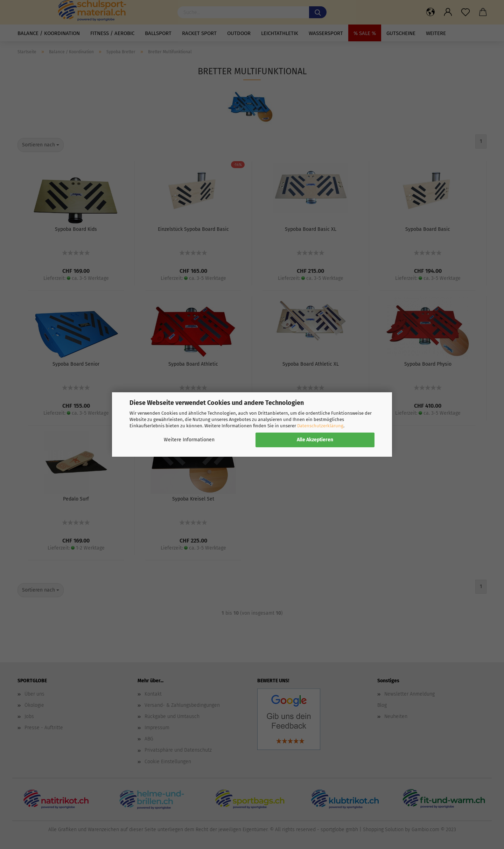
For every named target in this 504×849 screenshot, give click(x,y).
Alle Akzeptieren (315, 440)
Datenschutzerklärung (320, 426)
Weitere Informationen (189, 440)
